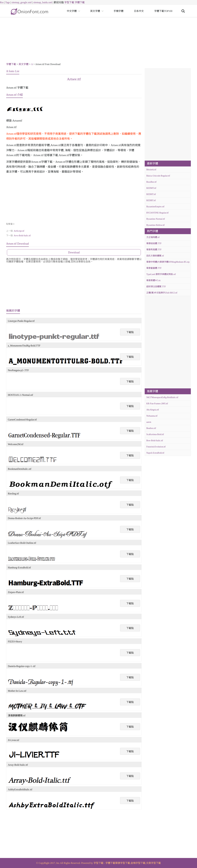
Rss (2, 2)
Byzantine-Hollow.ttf (155, 225)
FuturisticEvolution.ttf (156, 447)
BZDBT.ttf (151, 200)
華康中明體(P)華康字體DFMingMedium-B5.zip (168, 262)
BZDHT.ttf (151, 194)
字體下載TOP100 (163, 11)
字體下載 (80, 2)
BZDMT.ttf (151, 188)
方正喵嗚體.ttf (153, 237)
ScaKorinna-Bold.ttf (155, 434)
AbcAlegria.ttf (153, 410)
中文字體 (72, 11)
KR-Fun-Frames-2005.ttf (157, 404)
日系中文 (139, 11)
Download (74, 252)
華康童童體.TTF (154, 268)
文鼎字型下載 (153, 863)
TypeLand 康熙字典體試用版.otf (161, 274)
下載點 (130, 332)
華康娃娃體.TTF (154, 243)
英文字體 (95, 11)
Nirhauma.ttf (152, 416)
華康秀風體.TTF (154, 250)
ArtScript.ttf (19, 231)
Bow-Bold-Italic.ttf (155, 441)
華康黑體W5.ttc (154, 280)
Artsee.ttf (74, 79)
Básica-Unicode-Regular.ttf (158, 176)
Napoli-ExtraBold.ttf (155, 453)
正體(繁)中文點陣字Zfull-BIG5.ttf (162, 293)
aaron (149, 422)
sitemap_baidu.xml (43, 2)
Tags (8, 2)
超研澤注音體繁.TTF (156, 287)
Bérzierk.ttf (151, 170)
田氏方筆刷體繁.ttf (155, 256)
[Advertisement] (98, 40)
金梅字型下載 (138, 863)
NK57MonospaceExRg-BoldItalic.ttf (162, 397)
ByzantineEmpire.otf (155, 207)
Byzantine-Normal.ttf (156, 219)
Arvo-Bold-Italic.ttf (22, 236)
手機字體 (119, 11)
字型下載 (69, 2)
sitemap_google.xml (22, 2)
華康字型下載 (123, 863)
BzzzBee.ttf (151, 182)
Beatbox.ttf (151, 428)
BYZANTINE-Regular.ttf (157, 213)
